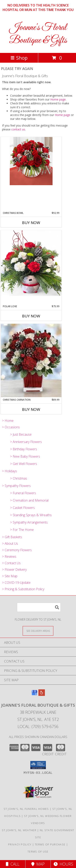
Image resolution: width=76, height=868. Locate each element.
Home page (58, 99)
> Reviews (9, 556)
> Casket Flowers (22, 508)
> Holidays (9, 471)
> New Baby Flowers (25, 456)
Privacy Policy (20, 844)
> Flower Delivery (14, 570)
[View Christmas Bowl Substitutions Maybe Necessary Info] (31, 161)
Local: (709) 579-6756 (38, 726)
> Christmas (19, 478)
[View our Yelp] (42, 695)
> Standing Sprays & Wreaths (31, 515)
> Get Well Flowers (24, 464)
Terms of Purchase (50, 844)
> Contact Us (11, 563)
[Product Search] (39, 607)
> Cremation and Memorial (29, 500)
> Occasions (11, 427)
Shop (19, 58)
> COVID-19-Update (16, 583)
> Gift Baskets (12, 537)
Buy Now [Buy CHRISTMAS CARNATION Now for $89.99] (31, 409)
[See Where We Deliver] (38, 631)
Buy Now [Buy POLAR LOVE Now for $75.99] (31, 316)
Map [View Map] (38, 864)
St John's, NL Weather (19, 830)
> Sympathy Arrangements (29, 522)
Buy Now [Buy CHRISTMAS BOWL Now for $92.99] (31, 223)
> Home (8, 421)
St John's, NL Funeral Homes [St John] (26, 809)
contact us (18, 129)
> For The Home (22, 530)
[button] (38, 765)
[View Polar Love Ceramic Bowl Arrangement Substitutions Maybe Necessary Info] (31, 267)
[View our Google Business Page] (34, 695)
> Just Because (21, 434)
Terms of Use (38, 852)
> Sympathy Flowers (16, 486)
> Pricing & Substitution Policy (23, 589)
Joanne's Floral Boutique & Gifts (38, 34)
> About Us (10, 543)
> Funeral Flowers (23, 493)
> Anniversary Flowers (26, 442)
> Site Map (10, 576)
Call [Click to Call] (13, 864)
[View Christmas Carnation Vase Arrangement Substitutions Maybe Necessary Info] (31, 361)
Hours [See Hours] (63, 864)
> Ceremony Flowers (17, 550)
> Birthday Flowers (24, 449)
